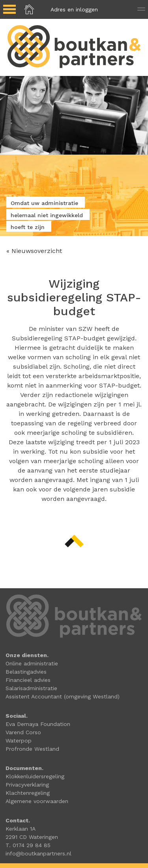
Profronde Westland (32, 749)
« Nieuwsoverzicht (34, 251)
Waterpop (19, 741)
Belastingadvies (26, 672)
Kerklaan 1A (21, 829)
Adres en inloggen (74, 9)
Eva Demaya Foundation (38, 724)
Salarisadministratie (31, 688)
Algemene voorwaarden (37, 801)
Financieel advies (28, 680)
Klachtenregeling (28, 793)
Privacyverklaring (27, 785)
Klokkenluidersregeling (35, 776)
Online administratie (32, 663)
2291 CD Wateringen (32, 837)
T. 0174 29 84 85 (28, 845)
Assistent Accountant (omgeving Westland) (63, 696)
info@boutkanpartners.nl (38, 853)
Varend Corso (23, 732)
